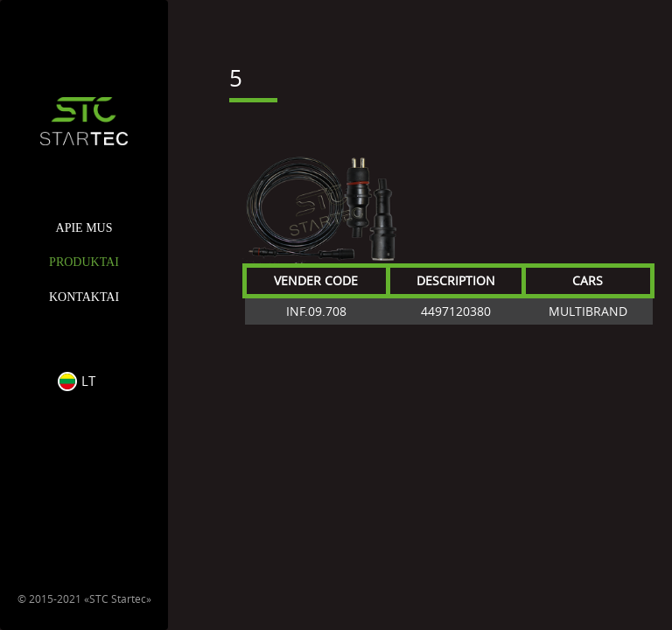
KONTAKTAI (84, 297)
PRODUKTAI (84, 262)
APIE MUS (84, 228)
